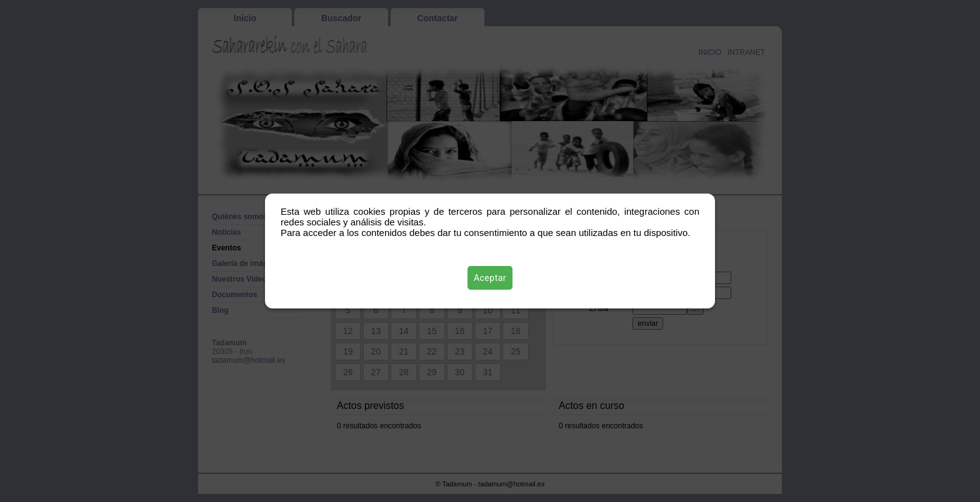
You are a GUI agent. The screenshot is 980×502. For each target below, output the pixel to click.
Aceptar (490, 278)
